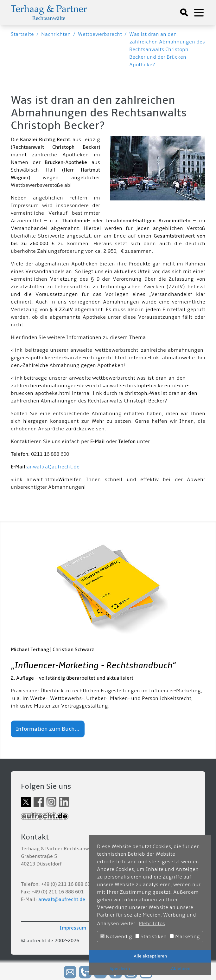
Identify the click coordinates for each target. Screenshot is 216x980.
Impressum (73, 928)
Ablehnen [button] (181, 968)
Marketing (185, 937)
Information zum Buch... (48, 729)
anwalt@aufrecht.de (62, 899)
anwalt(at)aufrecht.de (53, 467)
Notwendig (116, 937)
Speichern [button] (120, 968)
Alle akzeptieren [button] (150, 956)
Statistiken (151, 937)
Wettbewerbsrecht (100, 34)
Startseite (22, 34)
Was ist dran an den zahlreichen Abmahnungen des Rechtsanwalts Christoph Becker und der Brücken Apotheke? (167, 49)
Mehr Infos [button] (152, 924)
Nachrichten (56, 34)
